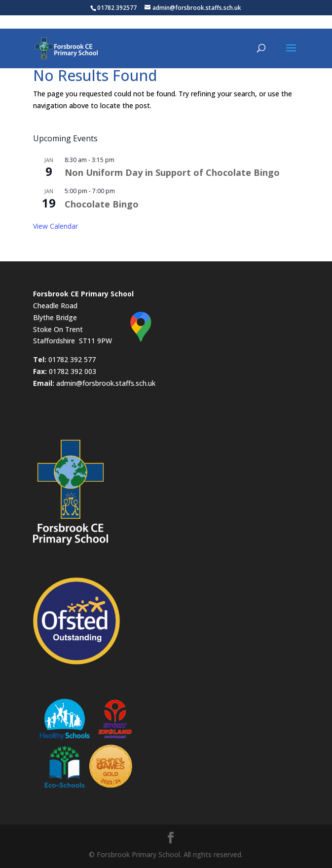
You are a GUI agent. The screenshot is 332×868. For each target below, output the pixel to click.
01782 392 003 (73, 371)
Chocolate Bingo (102, 204)
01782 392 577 (72, 359)
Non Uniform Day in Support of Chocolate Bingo (172, 172)
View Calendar (55, 226)
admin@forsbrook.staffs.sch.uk (106, 383)
